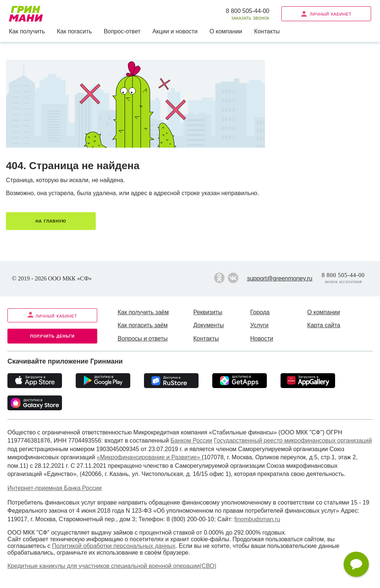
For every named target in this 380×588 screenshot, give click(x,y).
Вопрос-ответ (122, 31)
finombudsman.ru (257, 519)
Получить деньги (52, 336)
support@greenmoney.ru (280, 278)
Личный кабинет (326, 14)
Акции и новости (175, 31)
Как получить (27, 31)
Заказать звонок (250, 18)
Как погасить (74, 31)
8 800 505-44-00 (248, 11)
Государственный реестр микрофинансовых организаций (293, 441)
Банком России (191, 441)
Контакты (267, 31)
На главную (51, 221)
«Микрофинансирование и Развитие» (149, 457)
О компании (226, 31)
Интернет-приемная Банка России (55, 488)
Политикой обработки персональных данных (114, 546)
